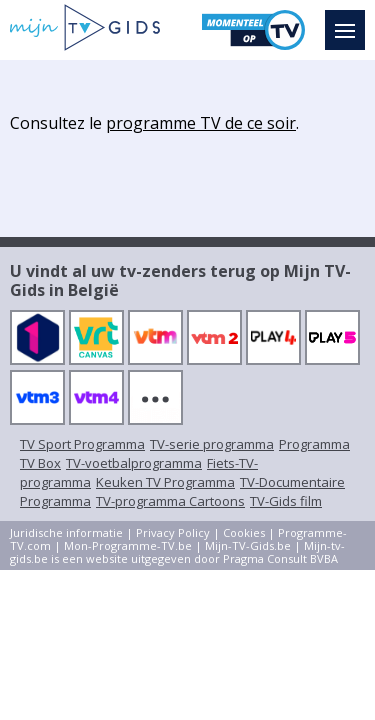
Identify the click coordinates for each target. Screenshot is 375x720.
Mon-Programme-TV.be (128, 545)
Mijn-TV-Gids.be (248, 545)
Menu (350, 21)
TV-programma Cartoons (170, 501)
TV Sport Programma (82, 444)
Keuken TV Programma (165, 482)
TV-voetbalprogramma (134, 463)
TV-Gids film (286, 501)
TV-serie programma (212, 444)
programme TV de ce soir (201, 123)
